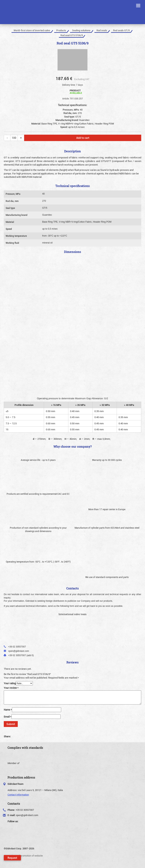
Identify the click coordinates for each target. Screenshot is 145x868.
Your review (11, 688)
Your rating (10, 683)
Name (8, 710)
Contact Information (18, 795)
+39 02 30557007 (25, 810)
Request (12, 858)
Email (8, 717)
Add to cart (83, 138)
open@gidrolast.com (27, 815)
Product (76, 91)
